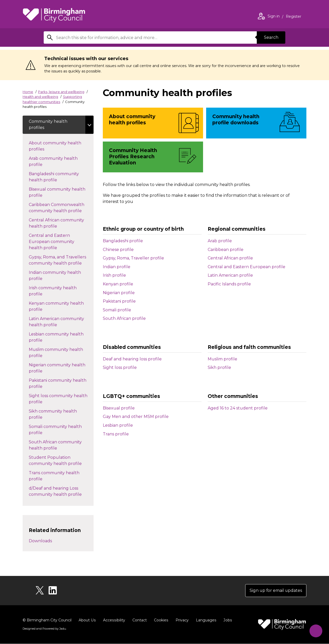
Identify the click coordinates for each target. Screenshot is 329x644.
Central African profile (230, 258)
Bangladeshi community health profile (54, 177)
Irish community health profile (53, 291)
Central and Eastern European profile (246, 267)
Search (271, 37)
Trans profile (116, 434)
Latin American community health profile (56, 322)
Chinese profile (118, 250)
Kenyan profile (118, 284)
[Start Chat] (315, 630)
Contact (139, 620)
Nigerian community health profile (57, 368)
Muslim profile (222, 359)
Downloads (40, 541)
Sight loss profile (120, 367)
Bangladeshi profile (123, 241)
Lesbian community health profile (56, 337)
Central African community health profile (56, 223)
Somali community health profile (55, 430)
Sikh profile (219, 367)
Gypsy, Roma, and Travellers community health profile (60, 260)
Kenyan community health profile (56, 307)
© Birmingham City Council (47, 620)
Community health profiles (48, 125)
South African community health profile (55, 445)
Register (294, 17)
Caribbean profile (226, 250)
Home (28, 92)
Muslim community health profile (56, 353)
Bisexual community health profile (57, 193)
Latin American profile (230, 275)
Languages (205, 620)
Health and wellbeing (40, 97)
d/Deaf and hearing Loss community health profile (60, 492)
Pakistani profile (119, 301)
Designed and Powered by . (44, 629)
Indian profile (117, 267)
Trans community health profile (54, 476)
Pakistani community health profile (58, 384)
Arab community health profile (53, 162)
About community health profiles (55, 146)
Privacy (181, 620)
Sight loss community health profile (58, 399)
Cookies (160, 620)
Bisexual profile (119, 408)
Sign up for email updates (275, 591)
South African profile (124, 318)
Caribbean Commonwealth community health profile (60, 208)
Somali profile (117, 310)
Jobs (226, 620)
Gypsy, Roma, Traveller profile (133, 258)
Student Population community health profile (60, 461)
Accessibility (113, 620)
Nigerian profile (119, 293)
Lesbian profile (118, 425)
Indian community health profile (55, 276)
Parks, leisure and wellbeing (61, 92)
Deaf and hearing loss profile (132, 359)
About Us (87, 620)
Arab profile (220, 241)
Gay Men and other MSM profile (136, 417)
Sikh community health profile (53, 414)
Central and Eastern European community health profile (52, 242)
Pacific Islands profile (229, 284)
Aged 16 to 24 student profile (238, 408)
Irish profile (114, 275)
